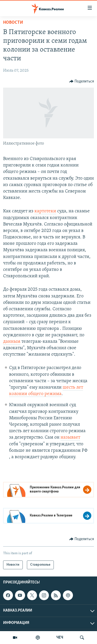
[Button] (82, 81)
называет (70, 437)
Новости (13, 23)
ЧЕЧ (60, 638)
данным (12, 342)
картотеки (45, 211)
